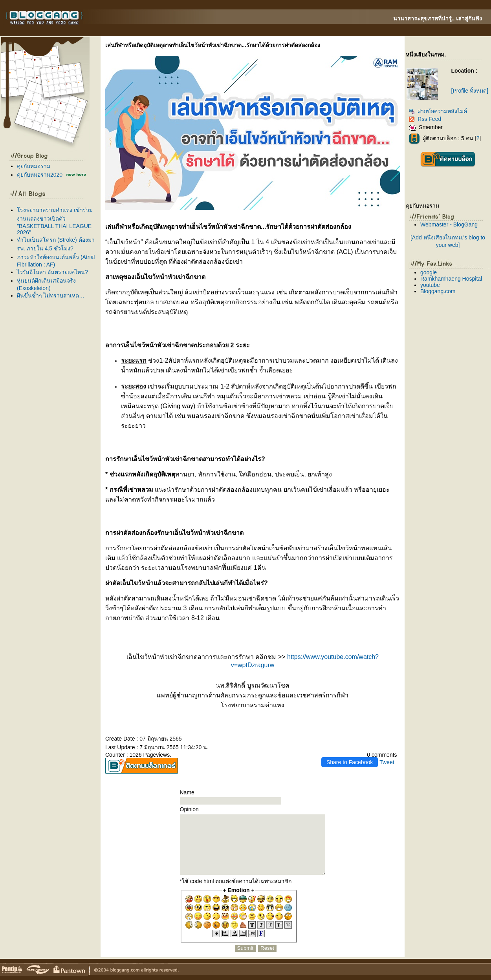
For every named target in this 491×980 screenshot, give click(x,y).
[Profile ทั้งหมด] (470, 91)
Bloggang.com (438, 291)
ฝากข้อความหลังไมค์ (438, 111)
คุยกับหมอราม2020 (40, 175)
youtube (430, 285)
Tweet (387, 762)
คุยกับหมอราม (34, 166)
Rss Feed (425, 119)
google (429, 272)
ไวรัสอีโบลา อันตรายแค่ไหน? (52, 272)
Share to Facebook (350, 762)
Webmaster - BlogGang (449, 224)
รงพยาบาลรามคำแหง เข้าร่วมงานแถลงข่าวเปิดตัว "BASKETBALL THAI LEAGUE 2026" (55, 221)
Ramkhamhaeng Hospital (451, 279)
